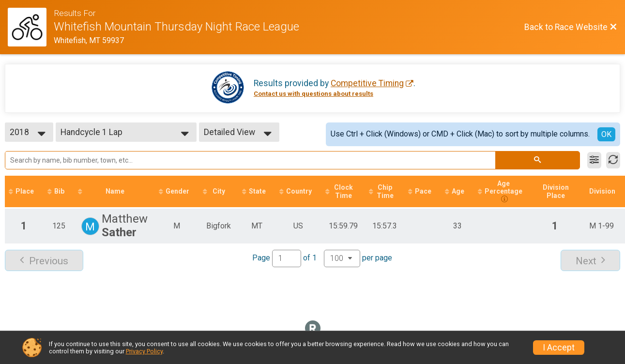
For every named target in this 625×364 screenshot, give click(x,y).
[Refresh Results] (613, 160)
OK (606, 134)
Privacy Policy (144, 351)
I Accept (559, 348)
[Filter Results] (594, 160)
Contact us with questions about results (313, 94)
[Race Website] (31, 27)
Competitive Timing (367, 83)
